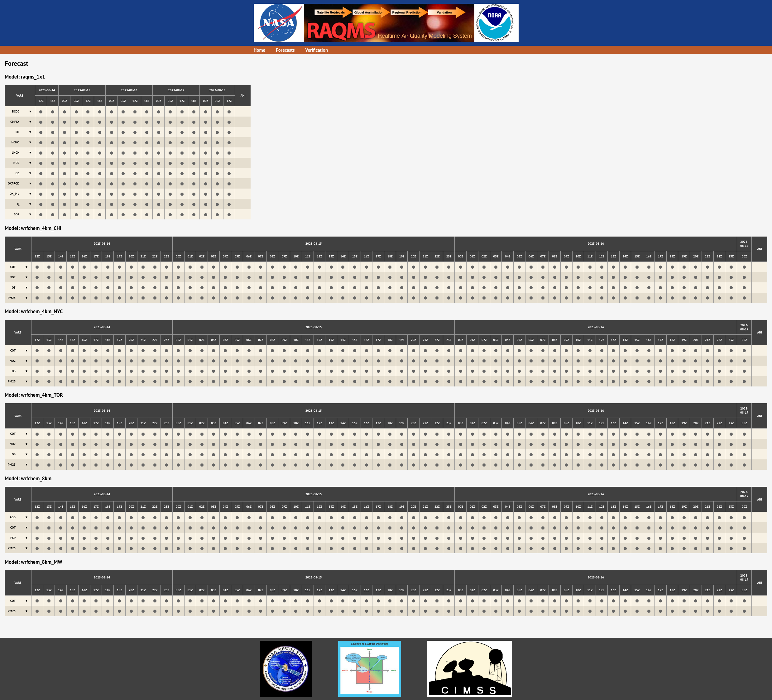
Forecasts (285, 50)
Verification (317, 50)
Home (260, 50)
